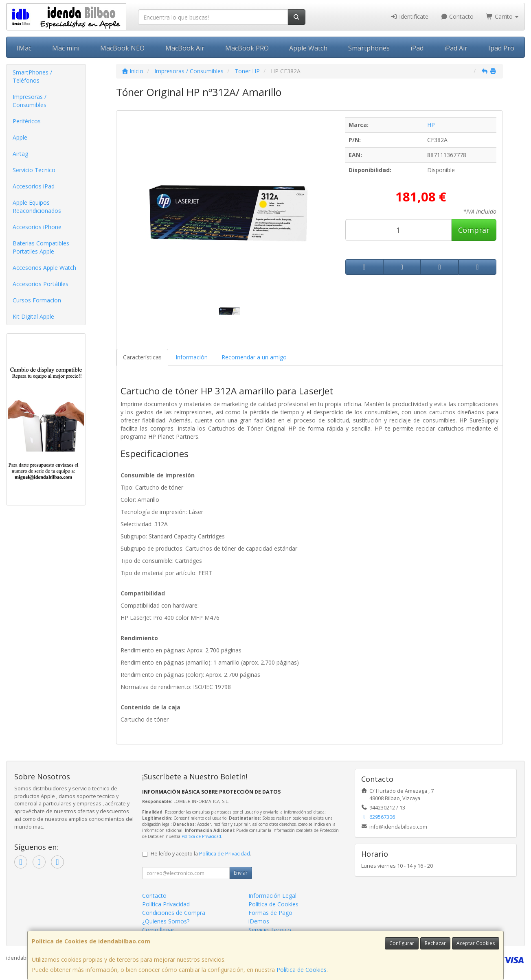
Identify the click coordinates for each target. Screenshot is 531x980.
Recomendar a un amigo (254, 357)
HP (431, 125)
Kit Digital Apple (33, 316)
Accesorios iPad (34, 186)
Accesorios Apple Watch (44, 268)
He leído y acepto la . (201, 854)
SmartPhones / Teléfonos (32, 76)
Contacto (457, 16)
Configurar (402, 943)
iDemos (259, 921)
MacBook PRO (247, 48)
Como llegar (158, 930)
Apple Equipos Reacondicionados (37, 207)
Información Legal (272, 896)
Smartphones (369, 48)
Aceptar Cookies (476, 943)
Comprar (474, 230)
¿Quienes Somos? (166, 921)
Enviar (241, 873)
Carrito (502, 16)
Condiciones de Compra (174, 913)
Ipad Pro (501, 48)
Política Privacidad (166, 904)
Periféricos (27, 121)
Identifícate (409, 16)
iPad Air (456, 48)
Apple (20, 137)
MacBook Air (185, 48)
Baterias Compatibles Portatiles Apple (41, 247)
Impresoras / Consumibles (30, 101)
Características (142, 357)
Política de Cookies (302, 970)
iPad (417, 48)
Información (192, 357)
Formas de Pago (270, 913)
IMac (24, 48)
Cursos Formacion (37, 300)
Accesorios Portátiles (41, 284)
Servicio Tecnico (34, 170)
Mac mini (66, 48)
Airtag (20, 154)
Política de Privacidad (201, 836)
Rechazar (435, 943)
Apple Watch (308, 48)
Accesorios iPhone (37, 227)
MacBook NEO (122, 48)
